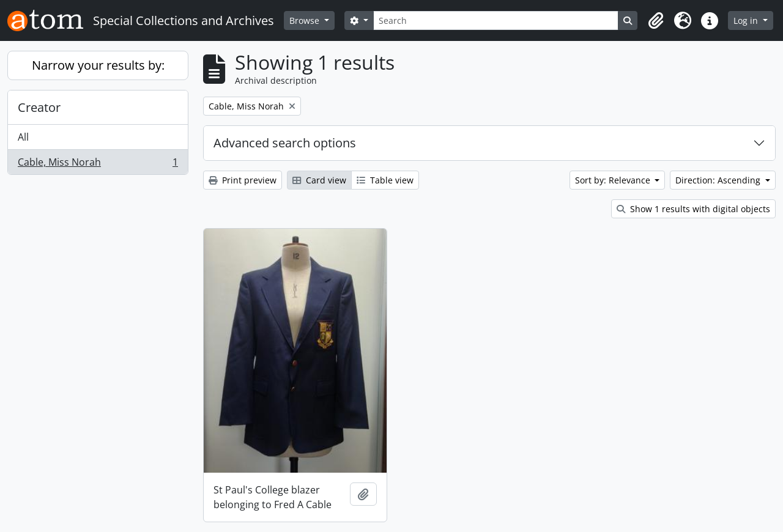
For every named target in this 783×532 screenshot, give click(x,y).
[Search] (496, 20)
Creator (39, 107)
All (23, 137)
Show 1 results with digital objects (693, 209)
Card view (319, 180)
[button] (656, 21)
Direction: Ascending (719, 180)
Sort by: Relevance (614, 180)
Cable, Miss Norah (98, 164)
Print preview (243, 180)
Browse (306, 20)
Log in (747, 20)
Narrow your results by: (98, 65)
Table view (385, 180)
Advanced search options (285, 143)
